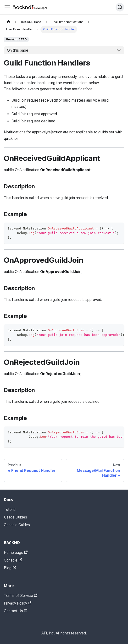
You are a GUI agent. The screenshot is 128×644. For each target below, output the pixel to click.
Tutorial (10, 510)
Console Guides (17, 525)
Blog (10, 568)
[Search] (120, 7)
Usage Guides (15, 517)
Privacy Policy (18, 603)
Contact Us (16, 611)
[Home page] (8, 22)
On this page (18, 50)
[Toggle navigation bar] (7, 7)
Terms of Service (21, 596)
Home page (16, 553)
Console (13, 560)
